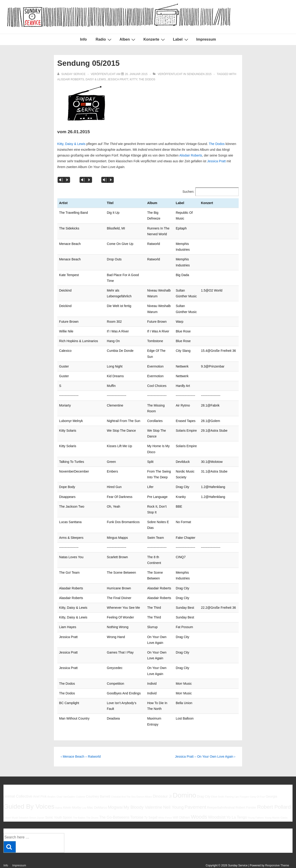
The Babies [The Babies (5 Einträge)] (79, 806)
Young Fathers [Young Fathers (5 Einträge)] (256, 806)
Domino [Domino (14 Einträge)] (184, 784)
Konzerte (155, 39)
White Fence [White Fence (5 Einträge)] (165, 806)
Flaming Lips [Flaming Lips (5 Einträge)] (232, 785)
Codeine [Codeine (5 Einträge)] (80, 785)
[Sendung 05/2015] (136, 74)
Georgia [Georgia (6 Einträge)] (271, 785)
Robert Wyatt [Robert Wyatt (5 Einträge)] (11, 806)
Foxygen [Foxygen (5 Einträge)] (244, 785)
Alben (128, 39)
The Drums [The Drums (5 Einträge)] (92, 806)
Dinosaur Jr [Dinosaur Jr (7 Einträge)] (162, 785)
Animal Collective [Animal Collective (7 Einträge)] (18, 785)
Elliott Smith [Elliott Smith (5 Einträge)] (218, 785)
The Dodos (147, 79)
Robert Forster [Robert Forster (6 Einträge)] (246, 796)
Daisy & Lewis (96, 79)
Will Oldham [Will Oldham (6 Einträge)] (181, 806)
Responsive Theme (277, 854)
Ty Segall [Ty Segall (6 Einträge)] (151, 806)
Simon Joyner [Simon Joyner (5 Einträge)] (37, 806)
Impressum (206, 39)
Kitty (133, 79)
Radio (104, 39)
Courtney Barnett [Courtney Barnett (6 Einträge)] (98, 785)
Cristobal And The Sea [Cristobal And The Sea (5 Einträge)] (123, 785)
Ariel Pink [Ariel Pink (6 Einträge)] (40, 785)
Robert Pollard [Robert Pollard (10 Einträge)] (274, 795)
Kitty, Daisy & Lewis (71, 144)
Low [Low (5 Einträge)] (84, 796)
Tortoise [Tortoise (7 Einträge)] (137, 806)
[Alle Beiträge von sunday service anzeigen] (72, 74)
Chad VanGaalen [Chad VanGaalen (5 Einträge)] (66, 785)
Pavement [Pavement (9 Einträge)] (195, 795)
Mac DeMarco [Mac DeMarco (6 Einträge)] (97, 796)
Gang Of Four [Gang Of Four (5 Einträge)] (257, 785)
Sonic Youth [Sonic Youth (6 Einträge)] (54, 806)
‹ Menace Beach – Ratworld (81, 745)
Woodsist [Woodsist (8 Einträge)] (217, 806)
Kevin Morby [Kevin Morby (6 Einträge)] (72, 796)
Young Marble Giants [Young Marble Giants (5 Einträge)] (276, 806)
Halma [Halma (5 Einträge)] (59, 796)
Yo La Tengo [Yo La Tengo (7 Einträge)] (237, 806)
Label (181, 39)
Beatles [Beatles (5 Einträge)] (52, 785)
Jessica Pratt (118, 79)
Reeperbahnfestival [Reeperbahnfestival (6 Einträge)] (221, 796)
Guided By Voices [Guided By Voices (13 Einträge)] (29, 795)
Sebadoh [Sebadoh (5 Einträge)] (23, 806)
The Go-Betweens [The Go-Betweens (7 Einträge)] (114, 806)
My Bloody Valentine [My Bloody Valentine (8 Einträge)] (143, 796)
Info (83, 39)
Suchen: (188, 192)
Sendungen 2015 (199, 74)
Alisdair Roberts (71, 79)
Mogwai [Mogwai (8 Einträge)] (115, 796)
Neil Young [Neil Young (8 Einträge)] (173, 796)
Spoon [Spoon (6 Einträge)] (68, 806)
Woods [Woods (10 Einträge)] (199, 805)
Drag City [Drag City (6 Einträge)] (203, 785)
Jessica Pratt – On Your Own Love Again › (205, 745)
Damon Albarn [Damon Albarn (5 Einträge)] (144, 785)
